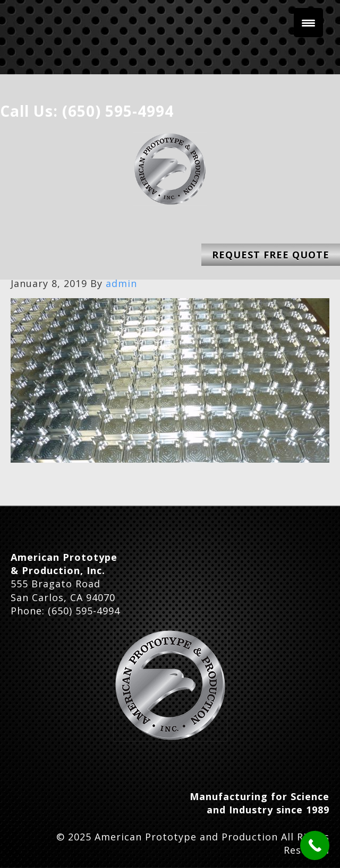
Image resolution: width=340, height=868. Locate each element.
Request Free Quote (271, 255)
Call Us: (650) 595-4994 (87, 111)
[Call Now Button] (315, 845)
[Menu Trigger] (308, 23)
